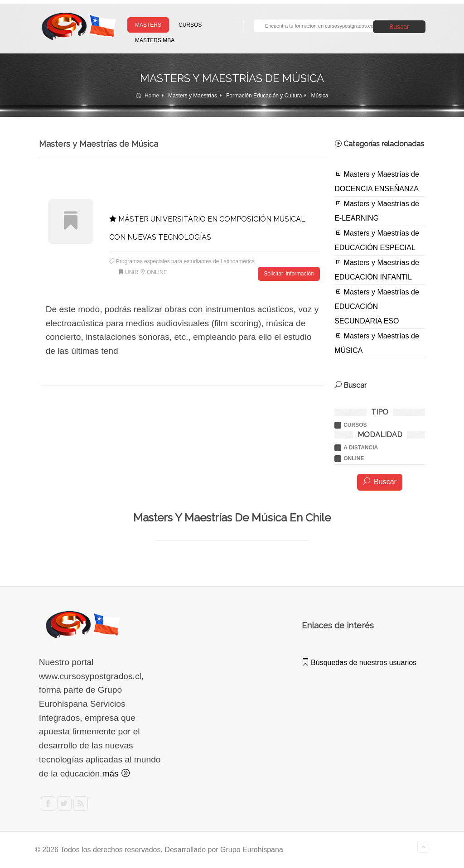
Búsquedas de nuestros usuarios (359, 663)
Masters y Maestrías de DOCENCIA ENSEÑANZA (377, 181)
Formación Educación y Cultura (264, 96)
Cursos (355, 425)
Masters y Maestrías (193, 96)
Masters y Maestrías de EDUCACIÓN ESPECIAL (377, 240)
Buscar (399, 27)
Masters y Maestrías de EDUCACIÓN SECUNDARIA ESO (377, 306)
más (116, 774)
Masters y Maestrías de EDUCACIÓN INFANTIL (377, 270)
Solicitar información (289, 274)
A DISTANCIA (361, 448)
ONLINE (354, 458)
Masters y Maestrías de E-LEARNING (377, 211)
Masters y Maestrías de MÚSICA (377, 343)
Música (319, 96)
